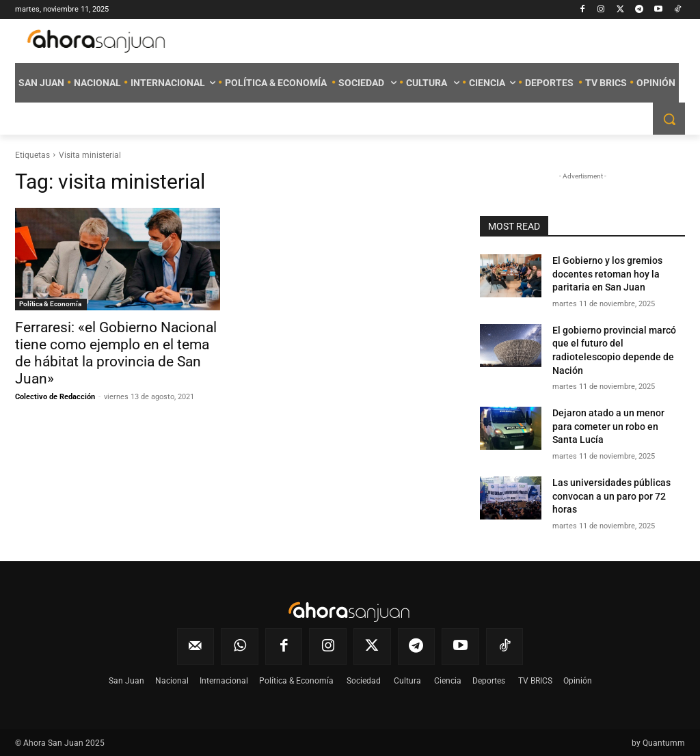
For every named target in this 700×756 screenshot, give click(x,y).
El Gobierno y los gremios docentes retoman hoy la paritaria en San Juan (607, 274)
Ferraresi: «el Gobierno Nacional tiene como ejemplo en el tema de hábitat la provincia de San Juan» (116, 353)
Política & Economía (51, 304)
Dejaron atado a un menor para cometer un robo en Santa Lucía (608, 426)
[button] (669, 119)
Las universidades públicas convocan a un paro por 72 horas (611, 496)
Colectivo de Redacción (55, 397)
